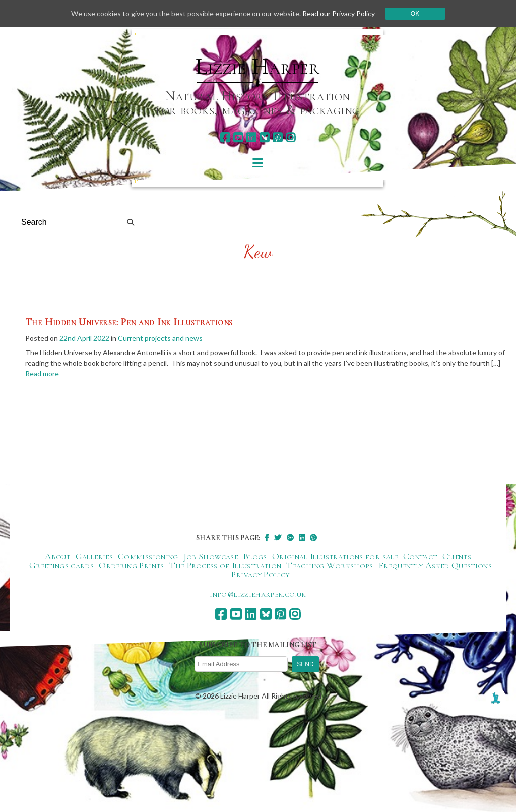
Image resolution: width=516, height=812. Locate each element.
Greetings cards (61, 565)
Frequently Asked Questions (435, 565)
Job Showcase (211, 556)
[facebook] (225, 137)
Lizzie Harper (258, 67)
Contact (420, 556)
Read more (42, 373)
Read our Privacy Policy (339, 13)
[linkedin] (251, 137)
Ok (415, 14)
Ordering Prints (131, 565)
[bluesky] (264, 137)
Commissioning (148, 556)
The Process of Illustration (225, 565)
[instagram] (291, 137)
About (58, 556)
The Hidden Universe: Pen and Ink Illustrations (129, 322)
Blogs (255, 556)
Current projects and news (160, 338)
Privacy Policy (260, 574)
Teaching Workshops (330, 565)
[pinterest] (277, 137)
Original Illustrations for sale (335, 556)
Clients (457, 556)
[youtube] (238, 137)
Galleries (94, 556)
